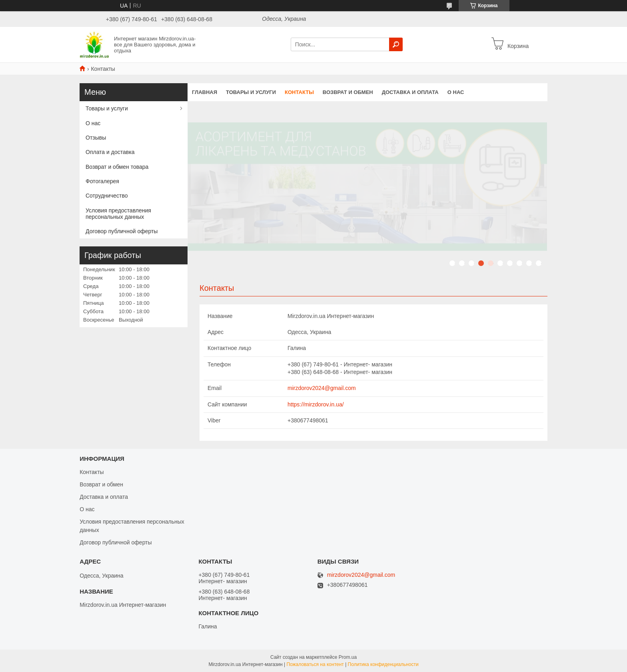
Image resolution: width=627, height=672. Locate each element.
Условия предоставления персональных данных (118, 214)
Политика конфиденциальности (383, 664)
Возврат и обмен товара (117, 167)
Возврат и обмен (348, 92)
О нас (456, 92)
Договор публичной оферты (122, 231)
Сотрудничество (107, 196)
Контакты (299, 92)
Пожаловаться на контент (315, 664)
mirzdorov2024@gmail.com (322, 388)
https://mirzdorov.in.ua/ (316, 404)
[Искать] (396, 44)
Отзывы (96, 138)
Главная (205, 92)
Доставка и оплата (410, 92)
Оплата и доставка (110, 152)
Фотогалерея (102, 181)
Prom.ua (348, 657)
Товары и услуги (251, 92)
